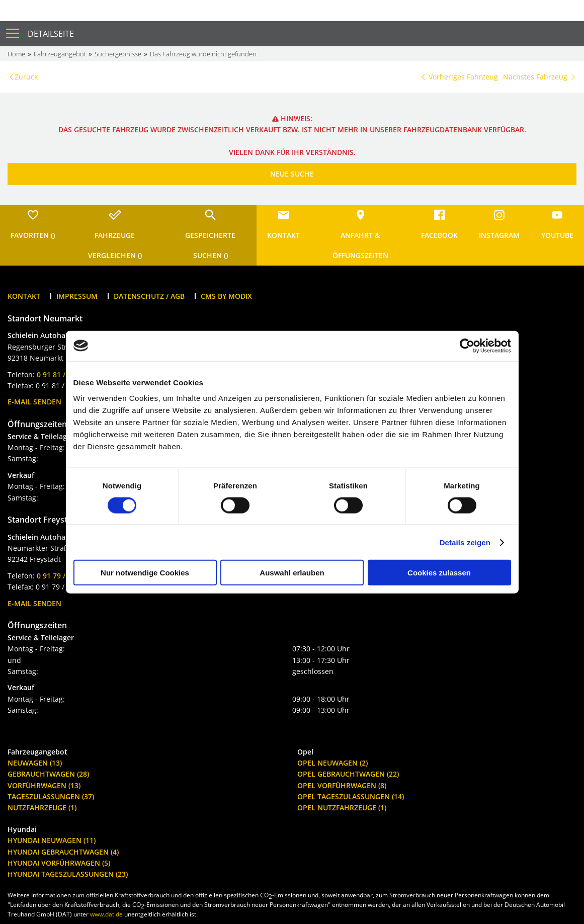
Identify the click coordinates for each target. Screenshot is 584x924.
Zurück (26, 77)
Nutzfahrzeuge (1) (42, 808)
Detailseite (51, 34)
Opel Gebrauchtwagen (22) (348, 774)
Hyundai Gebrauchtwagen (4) (63, 852)
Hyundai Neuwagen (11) (52, 840)
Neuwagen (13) (35, 763)
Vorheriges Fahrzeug (459, 77)
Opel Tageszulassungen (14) (351, 796)
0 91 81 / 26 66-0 (64, 374)
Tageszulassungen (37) (51, 796)
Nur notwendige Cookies (145, 573)
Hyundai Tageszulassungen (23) (68, 874)
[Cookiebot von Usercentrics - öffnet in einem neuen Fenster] (467, 346)
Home (16, 54)
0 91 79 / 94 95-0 (64, 576)
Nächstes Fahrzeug (540, 77)
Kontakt (24, 296)
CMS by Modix (226, 296)
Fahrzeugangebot (60, 54)
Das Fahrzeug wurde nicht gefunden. (204, 54)
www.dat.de (106, 914)
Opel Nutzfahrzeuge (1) (342, 808)
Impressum (77, 296)
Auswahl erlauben (292, 573)
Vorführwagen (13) (44, 785)
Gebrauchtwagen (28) (48, 774)
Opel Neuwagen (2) (332, 763)
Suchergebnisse (118, 54)
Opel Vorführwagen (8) (342, 785)
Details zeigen (465, 542)
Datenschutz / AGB (149, 296)
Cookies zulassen (439, 573)
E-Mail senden (34, 402)
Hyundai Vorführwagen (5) (59, 863)
